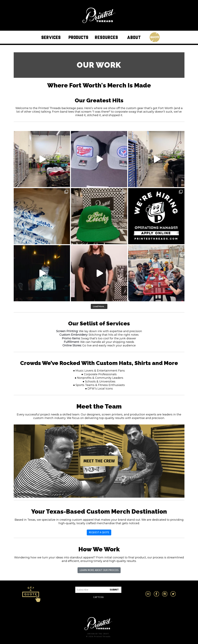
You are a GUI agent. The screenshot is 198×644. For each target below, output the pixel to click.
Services (52, 37)
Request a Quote (99, 532)
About (135, 37)
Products (79, 37)
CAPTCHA (98, 597)
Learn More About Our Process (99, 570)
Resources (107, 37)
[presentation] (99, 606)
